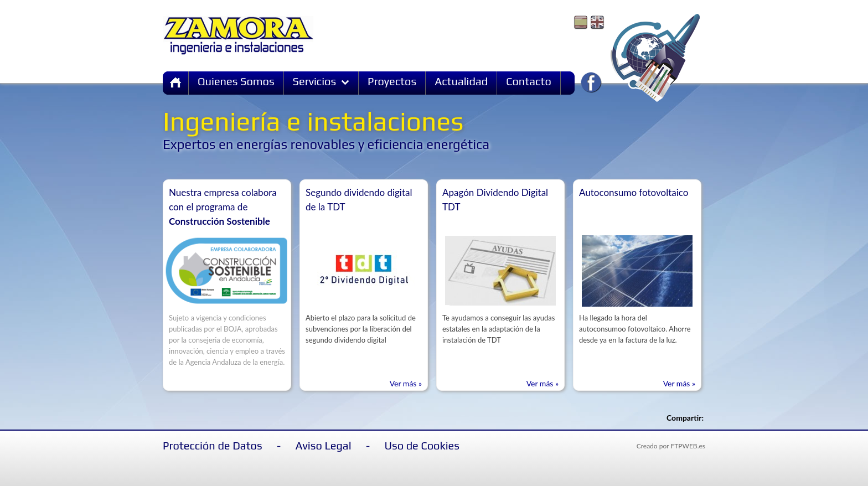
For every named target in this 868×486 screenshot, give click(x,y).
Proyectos (392, 81)
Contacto (529, 81)
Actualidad (461, 81)
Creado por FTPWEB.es (671, 446)
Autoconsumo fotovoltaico (634, 192)
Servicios (321, 81)
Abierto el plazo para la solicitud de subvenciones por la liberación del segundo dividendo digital (361, 329)
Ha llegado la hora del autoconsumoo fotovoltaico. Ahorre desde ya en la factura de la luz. (635, 329)
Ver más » (406, 383)
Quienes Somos (236, 81)
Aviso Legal (324, 445)
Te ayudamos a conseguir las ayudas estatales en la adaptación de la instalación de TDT (498, 329)
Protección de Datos (213, 445)
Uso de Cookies (422, 445)
